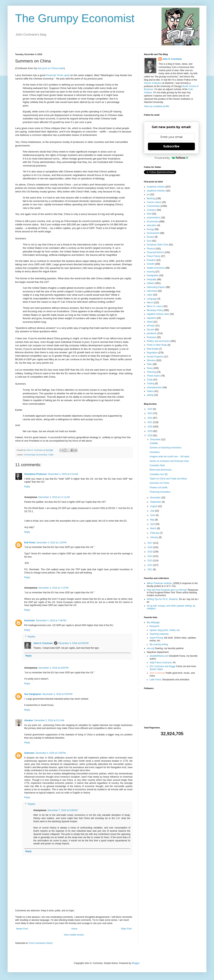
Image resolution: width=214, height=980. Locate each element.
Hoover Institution (153, 83)
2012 (150, 565)
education (152, 225)
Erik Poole (30, 543)
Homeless (155, 452)
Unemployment (154, 387)
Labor (150, 295)
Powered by (171, 158)
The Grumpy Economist (75, 18)
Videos (150, 391)
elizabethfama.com (159, 656)
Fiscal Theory (154, 256)
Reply (27, 487)
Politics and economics (158, 341)
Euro (149, 241)
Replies (31, 637)
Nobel (150, 322)
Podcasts (151, 337)
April (153, 524)
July (153, 511)
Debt (149, 214)
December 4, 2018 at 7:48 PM (51, 621)
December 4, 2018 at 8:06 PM (73, 643)
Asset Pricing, (157, 638)
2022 (150, 418)
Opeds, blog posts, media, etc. (165, 630)
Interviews (152, 291)
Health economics (156, 268)
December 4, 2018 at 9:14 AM (63, 474)
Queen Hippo (156, 669)
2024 (150, 409)
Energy (150, 229)
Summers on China (159, 483)
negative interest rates (158, 314)
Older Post (126, 929)
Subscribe (171, 146)
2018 (150, 436)
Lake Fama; (156, 680)
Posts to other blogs (157, 345)
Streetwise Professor (36, 474)
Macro (150, 303)
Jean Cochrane (157, 673)
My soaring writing (159, 644)
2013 (150, 561)
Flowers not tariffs (159, 488)
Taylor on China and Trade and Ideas (168, 479)
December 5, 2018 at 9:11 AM (49, 720)
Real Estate (153, 349)
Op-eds (150, 330)
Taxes (150, 368)
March (154, 528)
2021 (150, 422)
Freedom (151, 260)
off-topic (151, 326)
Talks (149, 364)
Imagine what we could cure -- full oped (169, 457)
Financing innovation (160, 492)
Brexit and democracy (161, 470)
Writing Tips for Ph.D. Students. (163, 599)
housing (151, 272)
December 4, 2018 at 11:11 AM (54, 497)
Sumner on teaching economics (166, 448)
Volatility (154, 443)
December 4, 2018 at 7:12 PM (53, 588)
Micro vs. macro (155, 306)
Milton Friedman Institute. (160, 583)
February (155, 533)
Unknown (29, 753)
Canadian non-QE (159, 474)
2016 (150, 547)
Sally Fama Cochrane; (161, 663)
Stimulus (151, 360)
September (156, 502)
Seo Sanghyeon (33, 694)
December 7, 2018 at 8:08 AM (62, 810)
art (148, 194)
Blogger (136, 963)
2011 (150, 569)
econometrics (153, 218)
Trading (151, 383)
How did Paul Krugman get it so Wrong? (167, 590)
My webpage (153, 622)
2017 (150, 543)
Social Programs (155, 357)
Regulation (152, 353)
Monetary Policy (155, 310)
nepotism (151, 318)
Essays (150, 237)
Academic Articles (156, 187)
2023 (150, 413)
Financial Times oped (58, 75)
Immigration (153, 275)
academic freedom (156, 191)
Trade (51, 455)
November (156, 498)
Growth (150, 264)
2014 (150, 556)
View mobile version (74, 935)
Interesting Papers (156, 287)
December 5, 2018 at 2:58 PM (51, 753)
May (153, 520)
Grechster (30, 621)
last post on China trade (51, 68)
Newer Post (22, 929)
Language (152, 299)
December (156, 439)
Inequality (152, 279)
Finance (151, 249)
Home (74, 929)
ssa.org (150, 648)
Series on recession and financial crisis (169, 461)
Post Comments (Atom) (41, 943)
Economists (42, 455)
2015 (150, 552)
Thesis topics (153, 376)
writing (150, 395)
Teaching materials (159, 634)
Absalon (29, 720)
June (153, 515)
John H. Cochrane (43, 643)
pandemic (152, 333)
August (154, 506)
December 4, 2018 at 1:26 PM (52, 543)
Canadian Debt (157, 465)
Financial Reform (155, 252)
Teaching (151, 372)
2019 (150, 431)
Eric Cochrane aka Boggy (162, 666)
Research (154, 626)
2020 (150, 427)
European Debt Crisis (158, 245)
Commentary (30, 455)
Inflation (151, 283)
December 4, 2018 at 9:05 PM (57, 694)
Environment (153, 233)
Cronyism (152, 210)
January (155, 537)
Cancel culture (154, 202)
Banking (151, 198)
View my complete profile (157, 106)
